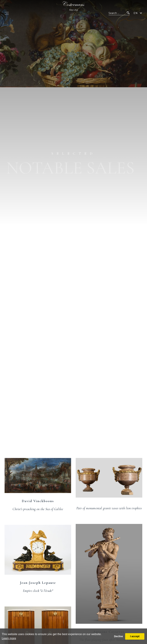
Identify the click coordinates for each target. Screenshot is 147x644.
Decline (118, 636)
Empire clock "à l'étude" (38, 591)
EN (136, 13)
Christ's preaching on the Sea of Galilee (38, 509)
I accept (135, 636)
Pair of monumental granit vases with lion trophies (109, 508)
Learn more (9, 638)
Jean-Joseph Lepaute (38, 583)
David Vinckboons (38, 501)
